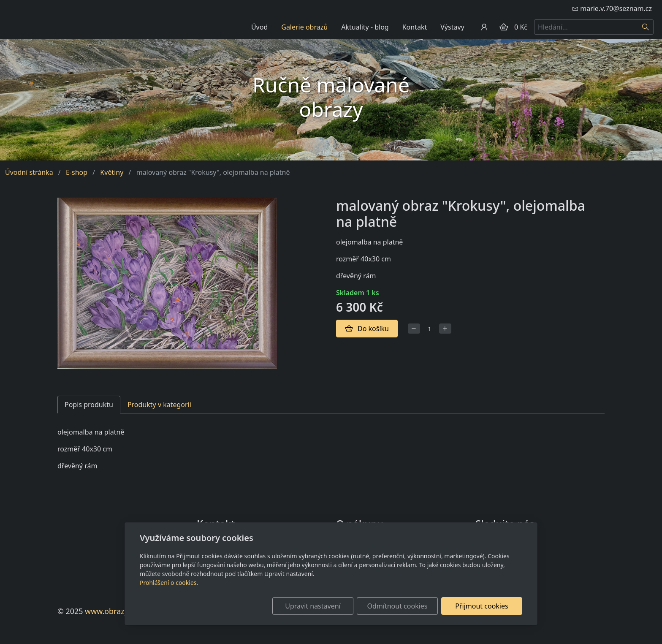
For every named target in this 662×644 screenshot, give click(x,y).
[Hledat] (646, 27)
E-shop (77, 172)
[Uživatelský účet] (484, 27)
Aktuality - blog (365, 27)
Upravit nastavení (313, 606)
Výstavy (452, 27)
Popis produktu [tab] (89, 405)
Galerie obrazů (304, 27)
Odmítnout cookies (397, 606)
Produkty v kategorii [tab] (159, 405)
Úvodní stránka (29, 172)
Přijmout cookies (482, 606)
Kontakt (415, 27)
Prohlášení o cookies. (169, 583)
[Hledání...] (586, 27)
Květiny (112, 172)
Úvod (259, 27)
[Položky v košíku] (504, 27)
